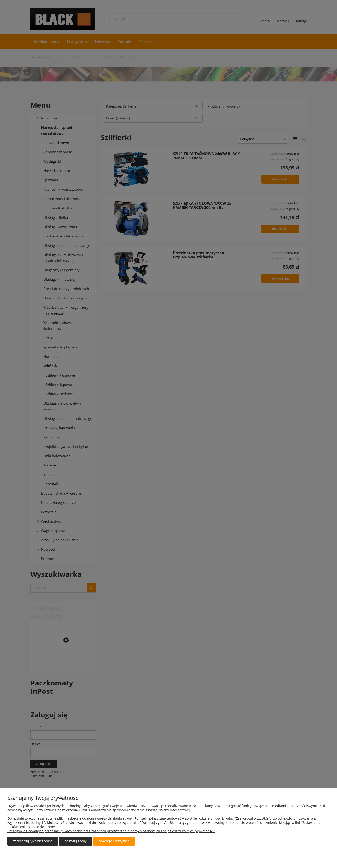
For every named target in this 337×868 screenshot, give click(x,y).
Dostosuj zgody (75, 841)
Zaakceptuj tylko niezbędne (33, 841)
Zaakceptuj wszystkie (114, 841)
